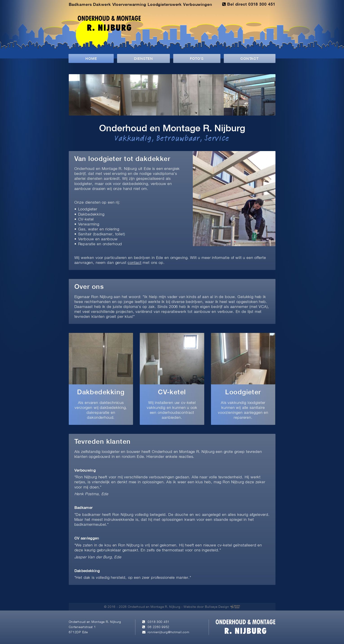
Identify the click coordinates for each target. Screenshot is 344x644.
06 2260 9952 (159, 627)
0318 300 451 (159, 622)
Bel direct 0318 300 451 (249, 4)
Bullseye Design (217, 607)
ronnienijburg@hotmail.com (168, 632)
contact (134, 263)
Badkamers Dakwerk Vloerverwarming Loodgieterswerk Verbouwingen (140, 5)
